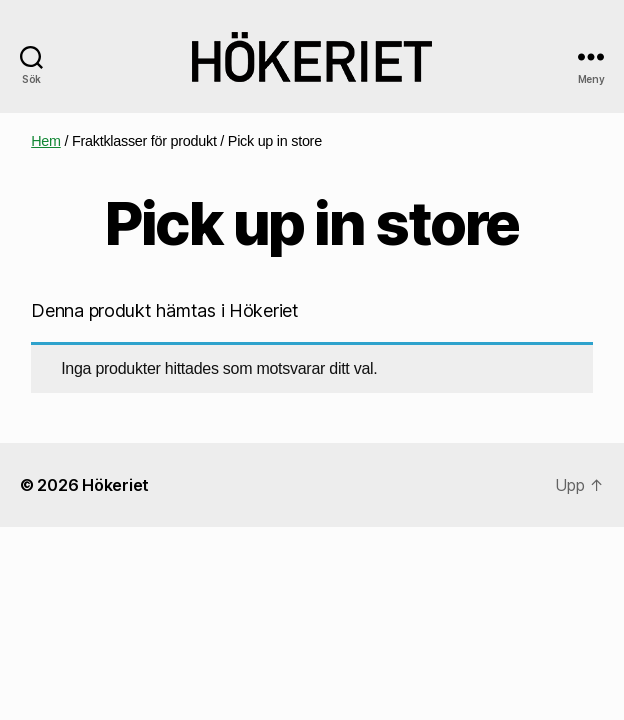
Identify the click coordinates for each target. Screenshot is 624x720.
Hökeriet (115, 485)
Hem (46, 141)
